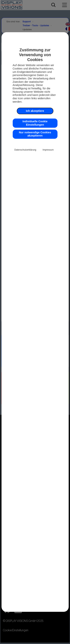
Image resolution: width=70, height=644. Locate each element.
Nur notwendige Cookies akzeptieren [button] (35, 134)
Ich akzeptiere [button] (35, 111)
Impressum (48, 150)
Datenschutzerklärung (25, 150)
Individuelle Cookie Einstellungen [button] (35, 123)
